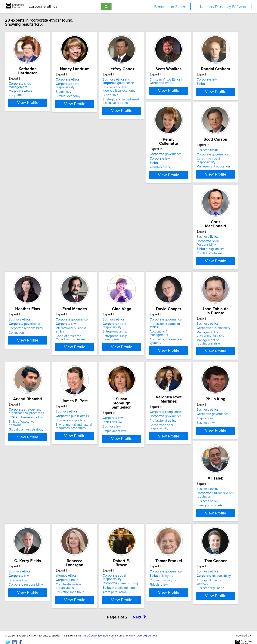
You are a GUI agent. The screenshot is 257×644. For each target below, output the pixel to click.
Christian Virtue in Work (205, 85)
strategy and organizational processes (93, 372)
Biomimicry (84, 93)
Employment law (200, 384)
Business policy (143, 478)
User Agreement (147, 630)
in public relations (93, 570)
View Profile (43, 115)
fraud (31, 566)
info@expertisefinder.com (99, 630)
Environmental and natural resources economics (150, 387)
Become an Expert (170, 7)
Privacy (130, 630)
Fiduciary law (141, 575)
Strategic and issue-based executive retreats (150, 105)
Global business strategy (93, 387)
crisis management (40, 84)
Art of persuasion (88, 575)
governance (92, 179)
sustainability (36, 375)
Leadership (140, 99)
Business (143, 179)
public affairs (149, 377)
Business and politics (147, 381)
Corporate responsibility (36, 284)
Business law (198, 379)
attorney (30, 562)
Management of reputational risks (43, 387)
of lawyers (144, 566)
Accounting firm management (209, 284)
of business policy (93, 378)
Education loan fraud (34, 575)
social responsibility (97, 88)
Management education (149, 192)
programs (38, 88)
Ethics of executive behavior (95, 383)
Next (139, 612)
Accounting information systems (211, 288)
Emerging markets (145, 483)
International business (96, 284)
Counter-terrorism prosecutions (42, 570)
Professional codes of (208, 279)
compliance (35, 464)
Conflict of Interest (201, 192)
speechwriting (93, 566)
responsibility (206, 566)
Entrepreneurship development (154, 288)
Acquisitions (84, 475)
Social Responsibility (210, 184)
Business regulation (202, 575)
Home (120, 630)
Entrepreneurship (144, 284)
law (29, 179)
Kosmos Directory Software (224, 7)
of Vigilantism (202, 188)
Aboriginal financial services (208, 570)
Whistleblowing (87, 192)
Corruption (27, 288)
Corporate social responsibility (154, 188)
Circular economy (88, 97)
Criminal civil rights (145, 570)
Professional (33, 473)
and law (198, 375)
